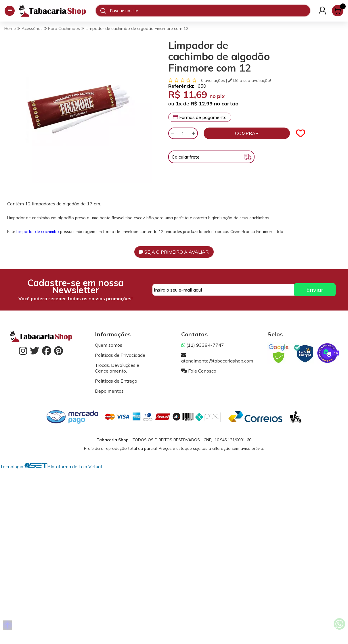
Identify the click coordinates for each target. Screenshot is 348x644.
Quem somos (109, 345)
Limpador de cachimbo (38, 232)
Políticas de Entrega (116, 381)
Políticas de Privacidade (120, 355)
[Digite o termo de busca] (210, 11)
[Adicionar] (194, 133)
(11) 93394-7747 (203, 345)
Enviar (315, 290)
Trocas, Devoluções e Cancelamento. (117, 368)
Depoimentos (109, 391)
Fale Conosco (199, 371)
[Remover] (172, 133)
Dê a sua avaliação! (249, 80)
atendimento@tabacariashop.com (217, 358)
